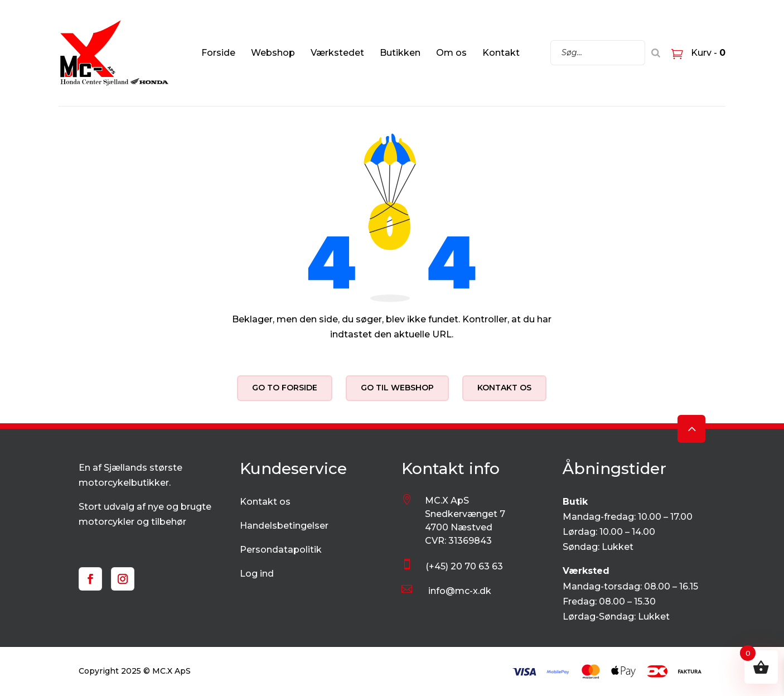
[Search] (656, 53)
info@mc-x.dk (460, 591)
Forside (218, 53)
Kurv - (707, 53)
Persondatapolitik (281, 550)
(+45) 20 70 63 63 (464, 566)
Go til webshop (397, 388)
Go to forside (285, 388)
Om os (451, 53)
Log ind (257, 574)
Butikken (400, 53)
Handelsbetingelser (284, 526)
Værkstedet (337, 53)
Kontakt (501, 53)
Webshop (273, 53)
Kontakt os (504, 388)
